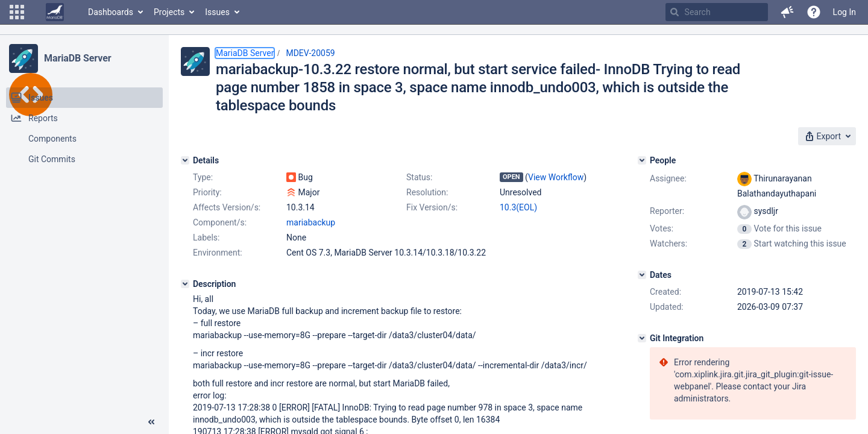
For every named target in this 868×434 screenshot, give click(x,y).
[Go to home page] (55, 12)
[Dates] (642, 275)
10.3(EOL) (518, 207)
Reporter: (667, 211)
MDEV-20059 (310, 53)
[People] (642, 160)
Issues (217, 12)
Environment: (218, 253)
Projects (169, 12)
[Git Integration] (642, 338)
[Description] (185, 284)
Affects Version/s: (227, 207)
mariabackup (311, 222)
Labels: (206, 237)
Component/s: (220, 222)
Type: (203, 177)
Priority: (207, 192)
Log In (844, 12)
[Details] (185, 160)
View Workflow (556, 177)
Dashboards (111, 12)
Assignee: (668, 178)
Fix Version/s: (432, 207)
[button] (17, 12)
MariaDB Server (77, 58)
